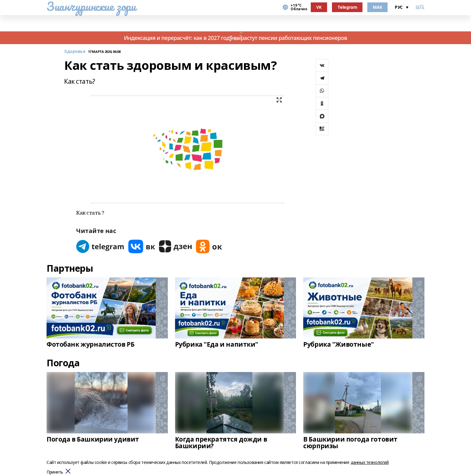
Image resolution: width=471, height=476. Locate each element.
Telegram (347, 7)
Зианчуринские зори (91, 6)
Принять (55, 472)
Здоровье (75, 52)
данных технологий (370, 462)
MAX (377, 7)
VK (319, 7)
